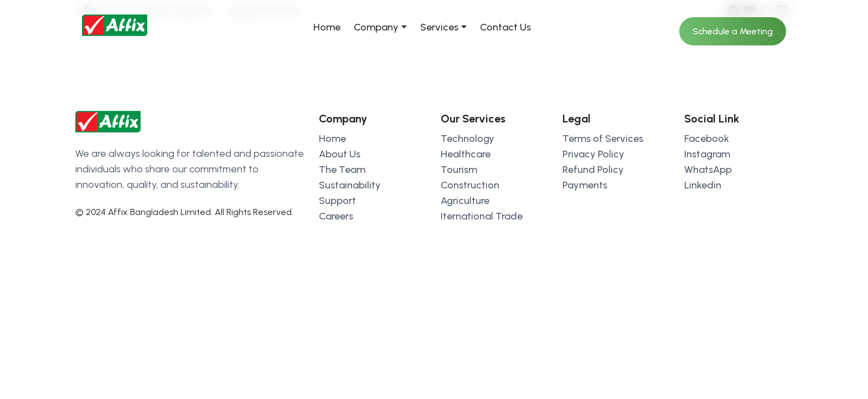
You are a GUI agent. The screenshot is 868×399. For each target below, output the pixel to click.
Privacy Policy (593, 154)
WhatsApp (708, 170)
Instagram (707, 154)
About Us (340, 154)
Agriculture (465, 201)
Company (376, 27)
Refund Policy (593, 170)
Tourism (459, 170)
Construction (470, 185)
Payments (585, 185)
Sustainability (350, 185)
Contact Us (505, 27)
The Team (342, 170)
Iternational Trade (482, 216)
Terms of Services (603, 139)
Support (337, 201)
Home (327, 27)
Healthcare (466, 154)
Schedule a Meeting (733, 31)
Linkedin (703, 185)
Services (439, 27)
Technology (467, 139)
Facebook (707, 139)
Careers (336, 216)
